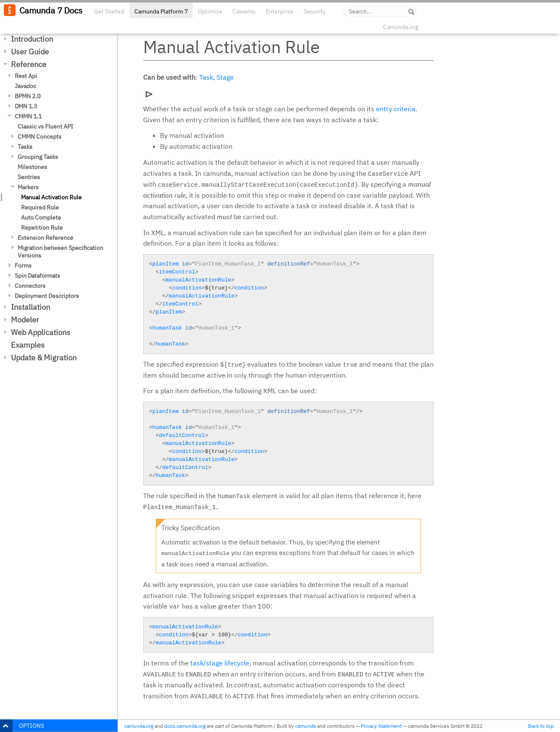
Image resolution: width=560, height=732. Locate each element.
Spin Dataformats (37, 276)
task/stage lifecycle (220, 663)
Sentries (29, 177)
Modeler (25, 320)
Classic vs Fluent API (45, 126)
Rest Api (26, 76)
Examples (28, 345)
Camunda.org (401, 27)
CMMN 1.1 (28, 116)
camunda (305, 726)
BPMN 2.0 (28, 96)
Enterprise (280, 11)
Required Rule (40, 207)
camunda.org (139, 726)
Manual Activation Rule (51, 197)
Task (206, 77)
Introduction (32, 39)
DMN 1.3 (26, 106)
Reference (29, 64)
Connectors (30, 286)
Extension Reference (45, 238)
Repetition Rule (42, 228)
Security (315, 11)
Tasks (25, 147)
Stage (225, 77)
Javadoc (25, 86)
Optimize (210, 11)
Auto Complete (41, 217)
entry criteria (396, 109)
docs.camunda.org (185, 726)
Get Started (109, 11)
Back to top (541, 726)
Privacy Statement (381, 726)
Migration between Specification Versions (60, 252)
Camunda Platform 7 (161, 11)
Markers (28, 187)
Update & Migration (44, 358)
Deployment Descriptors (47, 296)
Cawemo (244, 11)
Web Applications (41, 332)
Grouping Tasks (38, 157)
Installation (31, 307)
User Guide (30, 52)
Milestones (32, 167)
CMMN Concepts (40, 137)
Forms (23, 265)
